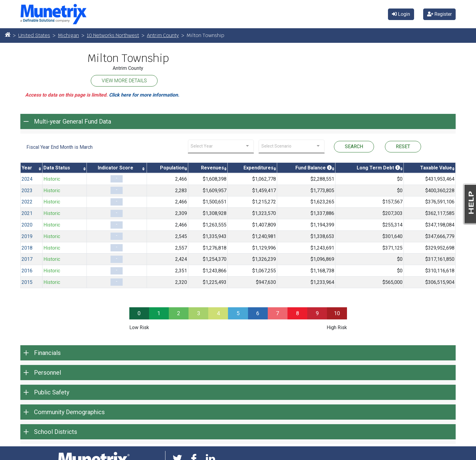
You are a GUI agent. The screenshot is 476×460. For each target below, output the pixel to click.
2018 (27, 248)
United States (34, 35)
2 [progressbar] (178, 313)
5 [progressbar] (238, 313)
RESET (403, 147)
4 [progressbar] (218, 313)
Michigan (68, 35)
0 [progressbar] (139, 313)
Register (439, 14)
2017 (27, 259)
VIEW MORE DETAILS (124, 81)
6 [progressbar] (258, 313)
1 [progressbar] (159, 313)
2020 (27, 225)
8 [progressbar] (297, 313)
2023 (27, 191)
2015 (27, 282)
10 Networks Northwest (113, 35)
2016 (27, 271)
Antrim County (163, 35)
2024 (27, 179)
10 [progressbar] (337, 313)
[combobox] (221, 146)
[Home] (8, 34)
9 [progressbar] (317, 313)
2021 (27, 213)
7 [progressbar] (277, 313)
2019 (27, 236)
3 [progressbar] (199, 313)
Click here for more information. (144, 95)
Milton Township (128, 58)
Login (401, 14)
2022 (27, 202)
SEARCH (354, 147)
